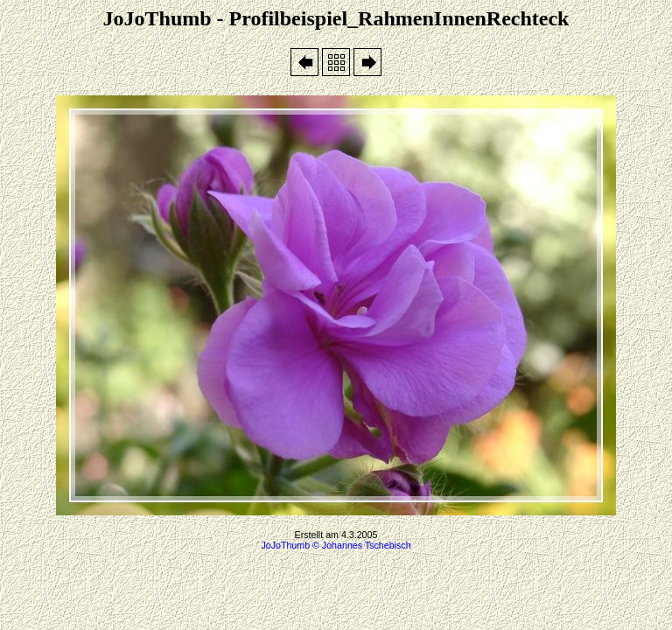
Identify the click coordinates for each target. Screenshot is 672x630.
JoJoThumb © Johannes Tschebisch (336, 545)
